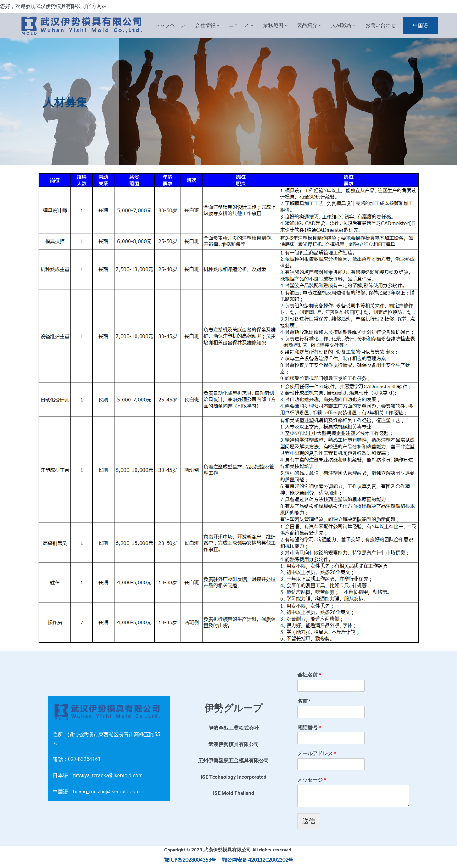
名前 (304, 701)
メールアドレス (317, 754)
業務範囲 (273, 25)
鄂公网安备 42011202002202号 (258, 860)
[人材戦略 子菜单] (354, 25)
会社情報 (205, 25)
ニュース (239, 25)
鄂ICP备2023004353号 (190, 860)
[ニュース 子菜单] (252, 25)
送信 (309, 821)
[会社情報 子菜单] (218, 25)
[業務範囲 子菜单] (286, 25)
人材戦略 (341, 25)
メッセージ (312, 780)
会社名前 (309, 675)
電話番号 (309, 727)
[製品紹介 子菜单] (320, 25)
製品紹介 (307, 25)
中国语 (421, 25)
